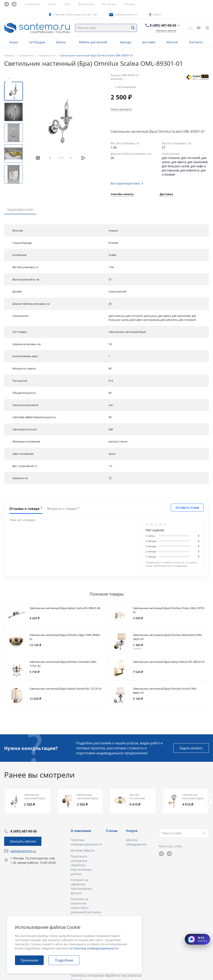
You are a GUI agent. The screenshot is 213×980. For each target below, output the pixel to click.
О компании (32, 4)
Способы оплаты (122, 194)
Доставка (166, 194)
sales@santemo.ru (126, 14)
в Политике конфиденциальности (94, 948)
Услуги (52, 4)
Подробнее (64, 960)
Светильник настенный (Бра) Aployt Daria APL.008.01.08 (65, 608)
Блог (67, 4)
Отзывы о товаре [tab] (26, 508)
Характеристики (20, 209)
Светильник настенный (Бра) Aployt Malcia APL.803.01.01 (169, 662)
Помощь (130, 4)
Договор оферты (83, 850)
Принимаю (29, 960)
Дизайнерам (86, 4)
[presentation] (5, 801)
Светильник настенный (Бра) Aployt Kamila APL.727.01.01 (66, 689)
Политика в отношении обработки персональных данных (81, 865)
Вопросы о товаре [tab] (63, 508)
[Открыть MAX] (197, 939)
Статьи (112, 831)
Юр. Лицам (109, 4)
